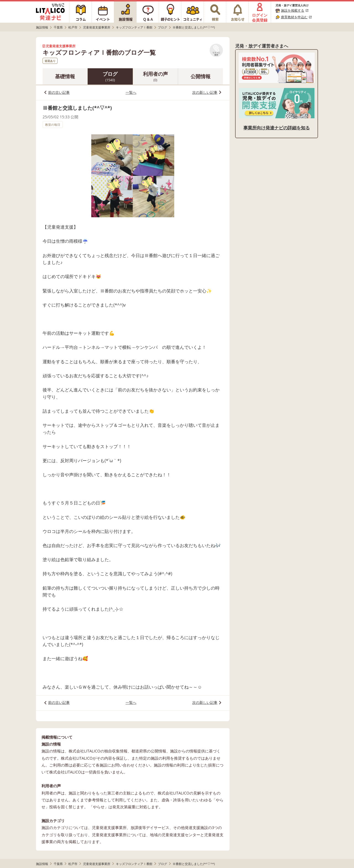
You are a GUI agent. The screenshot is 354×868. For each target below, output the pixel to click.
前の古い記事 (59, 92)
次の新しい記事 (205, 92)
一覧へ (131, 92)
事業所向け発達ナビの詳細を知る (277, 128)
